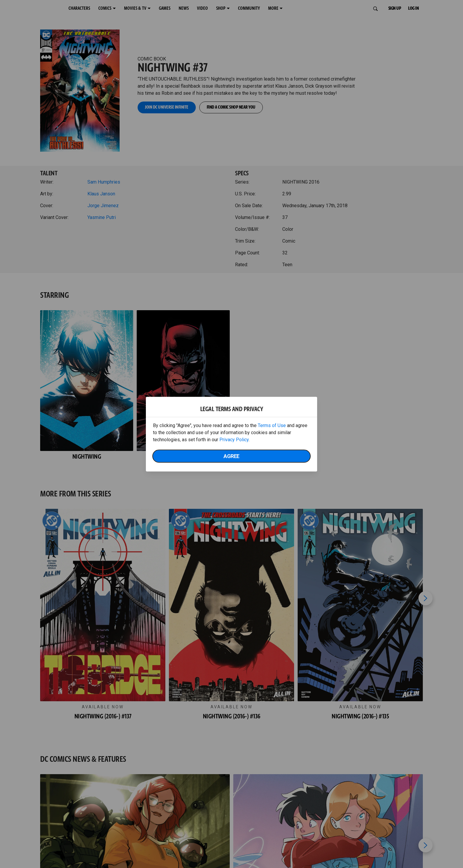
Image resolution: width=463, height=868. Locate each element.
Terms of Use (272, 425)
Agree (231, 456)
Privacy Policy (234, 439)
